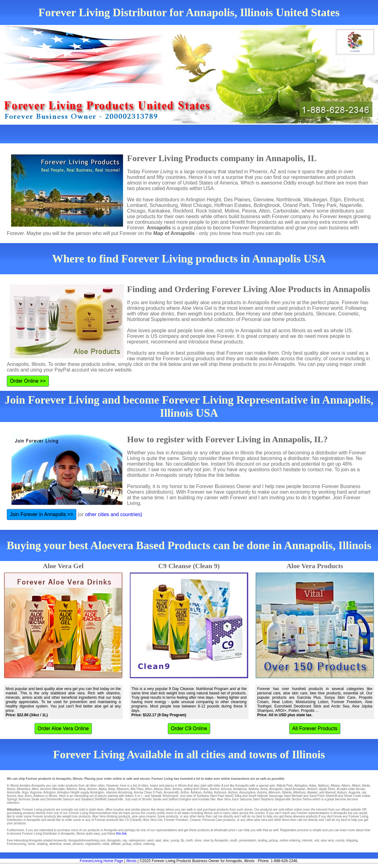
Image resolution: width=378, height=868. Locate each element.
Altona (158, 789)
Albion (356, 786)
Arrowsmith (171, 792)
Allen (35, 789)
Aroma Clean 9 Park (148, 792)
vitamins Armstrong (119, 792)
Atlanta (287, 792)
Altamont (123, 789)
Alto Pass (137, 789)
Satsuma (246, 799)
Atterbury (299, 792)
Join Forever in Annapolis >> (42, 514)
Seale (35, 799)
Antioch (312, 789)
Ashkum (196, 792)
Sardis (157, 799)
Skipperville (283, 799)
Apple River (327, 789)
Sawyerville (115, 799)
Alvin (168, 789)
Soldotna (203, 796)
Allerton (72, 789)
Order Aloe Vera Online (63, 729)
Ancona (226, 789)
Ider (213, 799)
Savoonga (276, 796)
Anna (264, 789)
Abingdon (301, 786)
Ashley (208, 792)
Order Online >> (28, 381)
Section (297, 799)
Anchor (215, 789)
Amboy (177, 789)
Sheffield (100, 799)
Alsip (111, 789)
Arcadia (342, 789)
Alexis (11, 789)
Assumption (248, 792)
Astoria (262, 792)
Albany (335, 786)
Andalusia (240, 789)
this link (121, 834)
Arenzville (14, 792)
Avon (28, 796)
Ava (20, 796)
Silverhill (331, 796)
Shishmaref (170, 796)
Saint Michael (293, 796)
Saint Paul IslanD (222, 796)
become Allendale (52, 789)
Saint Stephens (263, 799)
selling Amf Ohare (196, 789)
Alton (149, 789)
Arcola (360, 789)
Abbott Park (285, 786)
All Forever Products (315, 729)
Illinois (131, 861)
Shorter (147, 799)
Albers (346, 786)
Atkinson (274, 792)
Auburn (342, 792)
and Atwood (327, 792)
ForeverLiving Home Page (101, 861)
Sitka (238, 796)
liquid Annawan (295, 789)
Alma (82, 789)
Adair (313, 786)
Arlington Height (68, 792)
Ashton (233, 792)
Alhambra (24, 789)
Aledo (366, 786)
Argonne (36, 792)
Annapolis (276, 789)
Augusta (354, 792)
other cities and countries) (113, 514)
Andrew (254, 789)
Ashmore (220, 792)
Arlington (49, 792)
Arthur (185, 792)
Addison (323, 786)
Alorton (92, 789)
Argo (25, 792)
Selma (307, 799)
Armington (97, 792)
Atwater (312, 792)
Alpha (103, 789)
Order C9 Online (189, 729)
